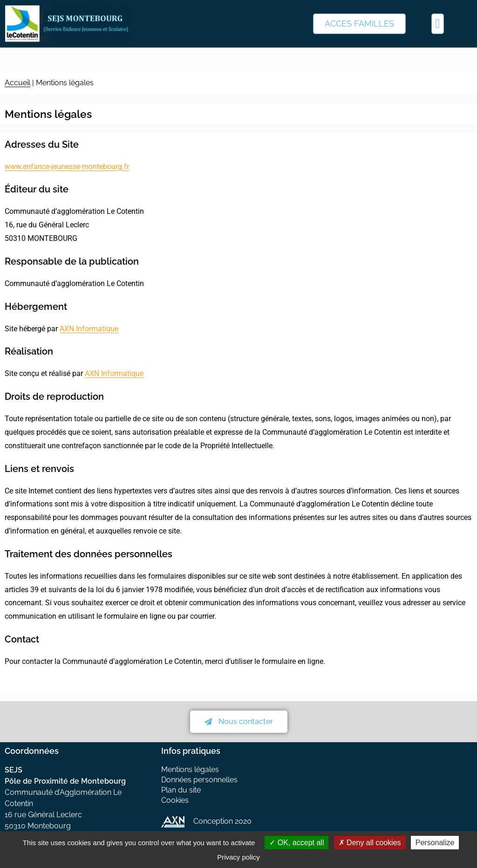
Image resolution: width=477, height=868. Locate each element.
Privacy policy (238, 857)
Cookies (175, 800)
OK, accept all (296, 843)
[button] (437, 24)
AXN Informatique (89, 329)
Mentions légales (190, 769)
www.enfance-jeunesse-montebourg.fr (67, 167)
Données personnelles (199, 780)
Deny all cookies (370, 843)
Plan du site (181, 790)
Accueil (17, 83)
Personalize (435, 843)
